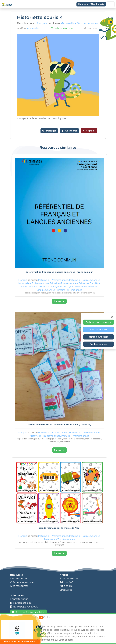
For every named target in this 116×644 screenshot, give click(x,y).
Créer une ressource (22, 582)
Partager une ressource (98, 322)
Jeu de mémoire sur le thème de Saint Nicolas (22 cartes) (59, 425)
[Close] (112, 317)
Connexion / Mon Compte (91, 4)
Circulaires (66, 590)
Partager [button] (49, 131)
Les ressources (19, 578)
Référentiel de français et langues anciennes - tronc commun (59, 272)
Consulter (59, 301)
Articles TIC (66, 586)
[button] (69, 131)
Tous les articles (69, 578)
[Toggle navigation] (111, 4)
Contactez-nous (98, 344)
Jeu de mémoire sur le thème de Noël (59, 528)
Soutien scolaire (21, 603)
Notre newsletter (98, 337)
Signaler (89, 131)
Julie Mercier (33, 28)
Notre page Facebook (24, 607)
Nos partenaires (99, 330)
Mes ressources (19, 586)
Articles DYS (67, 582)
